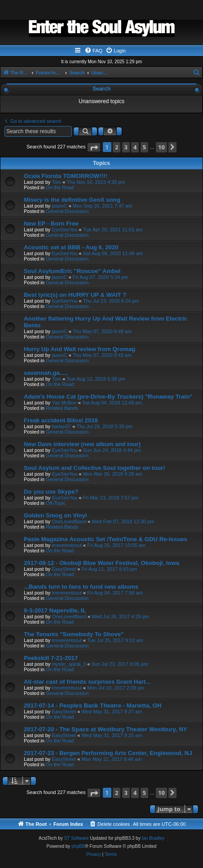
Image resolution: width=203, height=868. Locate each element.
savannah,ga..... (46, 373)
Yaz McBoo (64, 403)
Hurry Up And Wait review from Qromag (79, 349)
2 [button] (117, 147)
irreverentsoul (67, 545)
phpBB (78, 846)
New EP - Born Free (51, 224)
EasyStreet (64, 569)
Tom (56, 182)
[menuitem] (93, 51)
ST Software (77, 838)
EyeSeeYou (64, 230)
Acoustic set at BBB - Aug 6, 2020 (71, 247)
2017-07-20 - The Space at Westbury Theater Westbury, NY (106, 729)
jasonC (59, 206)
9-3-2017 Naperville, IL (55, 610)
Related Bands (62, 408)
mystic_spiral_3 (69, 664)
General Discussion (67, 211)
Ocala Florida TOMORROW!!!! (66, 176)
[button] (94, 147)
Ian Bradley (153, 838)
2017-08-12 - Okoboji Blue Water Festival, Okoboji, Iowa (101, 563)
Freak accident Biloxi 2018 (61, 420)
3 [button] (126, 147)
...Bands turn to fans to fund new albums (81, 587)
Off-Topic (56, 503)
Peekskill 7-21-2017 (51, 658)
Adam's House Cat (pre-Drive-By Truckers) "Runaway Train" (108, 397)
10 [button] (161, 147)
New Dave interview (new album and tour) (82, 444)
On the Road (60, 187)
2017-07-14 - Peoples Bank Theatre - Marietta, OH (93, 705)
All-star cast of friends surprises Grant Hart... (87, 682)
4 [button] (135, 147)
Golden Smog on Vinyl (55, 515)
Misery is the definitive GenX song (72, 200)
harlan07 (61, 426)
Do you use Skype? (51, 492)
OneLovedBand (69, 521)
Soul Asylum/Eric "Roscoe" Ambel (72, 271)
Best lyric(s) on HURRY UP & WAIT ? (75, 295)
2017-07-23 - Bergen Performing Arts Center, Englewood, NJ (108, 753)
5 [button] (144, 147)
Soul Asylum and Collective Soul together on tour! (95, 468)
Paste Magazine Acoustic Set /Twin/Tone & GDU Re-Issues (106, 539)
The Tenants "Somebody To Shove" (74, 634)
